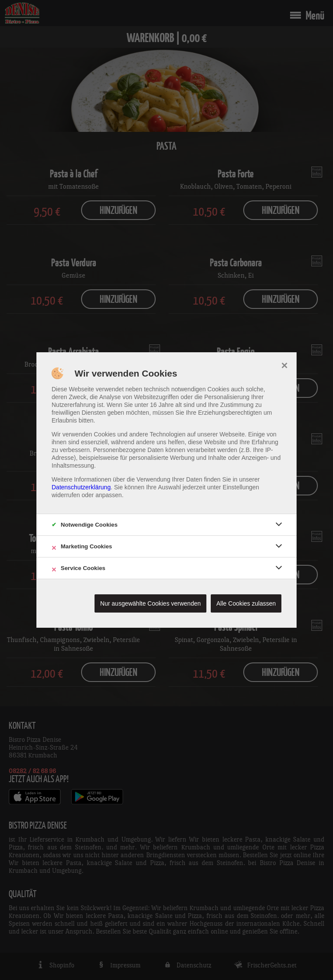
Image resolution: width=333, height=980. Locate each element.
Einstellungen (241, 487)
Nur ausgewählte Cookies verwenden (150, 603)
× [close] (284, 364)
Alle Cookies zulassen (246, 603)
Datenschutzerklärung (81, 487)
